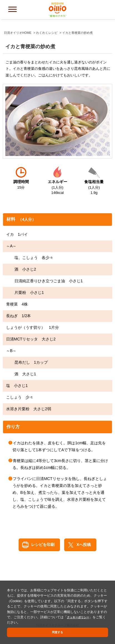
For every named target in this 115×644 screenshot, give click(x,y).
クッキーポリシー (80, 616)
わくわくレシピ (47, 33)
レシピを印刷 (43, 545)
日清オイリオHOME (18, 33)
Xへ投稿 (84, 545)
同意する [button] (57, 632)
